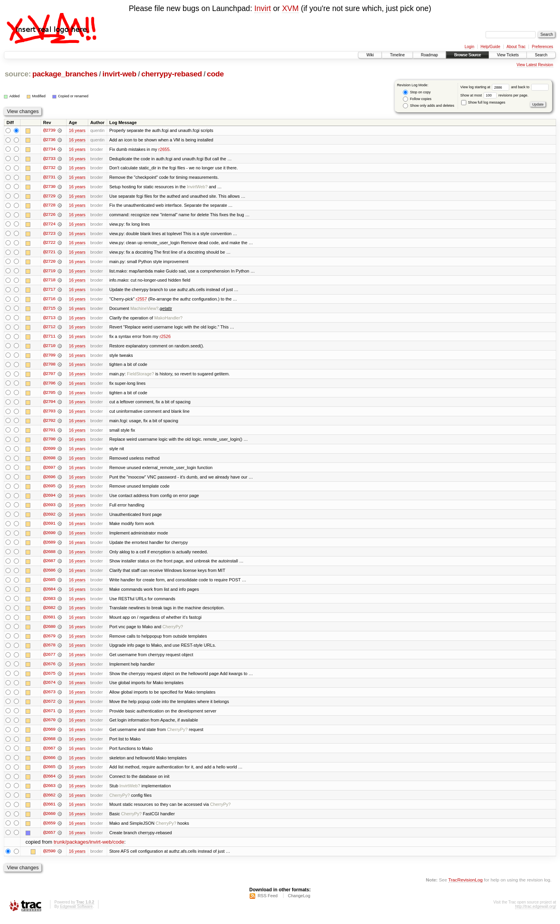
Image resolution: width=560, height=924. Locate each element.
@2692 (49, 518)
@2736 (49, 140)
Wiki (370, 55)
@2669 (49, 735)
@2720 (49, 263)
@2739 (49, 130)
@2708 (49, 367)
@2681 (49, 622)
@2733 (49, 159)
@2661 (49, 811)
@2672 (49, 707)
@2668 (49, 745)
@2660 (49, 820)
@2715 (49, 310)
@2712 (49, 329)
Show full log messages (483, 102)
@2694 (49, 499)
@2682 (49, 612)
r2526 (165, 338)
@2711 (49, 338)
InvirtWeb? (197, 187)
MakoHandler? (169, 319)
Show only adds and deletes (428, 106)
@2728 (49, 206)
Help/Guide (490, 47)
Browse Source (467, 55)
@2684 (49, 594)
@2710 (49, 348)
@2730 (49, 187)
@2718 (49, 282)
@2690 (49, 537)
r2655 (164, 149)
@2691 (49, 527)
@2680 (49, 631)
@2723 (49, 234)
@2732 (49, 168)
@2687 (49, 565)
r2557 (141, 301)
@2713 (49, 319)
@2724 (49, 225)
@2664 (49, 783)
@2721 (49, 253)
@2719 (49, 272)
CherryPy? (173, 631)
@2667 (49, 754)
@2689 (49, 546)
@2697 (49, 471)
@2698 (49, 461)
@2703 (49, 414)
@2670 (49, 726)
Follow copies (417, 99)
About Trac (516, 47)
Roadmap (429, 55)
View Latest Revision (535, 65)
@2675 (49, 679)
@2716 (49, 301)
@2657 (49, 839)
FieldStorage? (140, 376)
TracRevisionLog (465, 887)
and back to (530, 87)
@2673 (49, 698)
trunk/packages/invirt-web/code (89, 849)
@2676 (49, 669)
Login (469, 47)
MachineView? (145, 310)
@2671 (49, 716)
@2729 (49, 197)
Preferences (543, 47)
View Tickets (508, 55)
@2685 (49, 584)
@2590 (49, 858)
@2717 (49, 291)
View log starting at (486, 87)
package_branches (65, 74)
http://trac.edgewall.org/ (536, 914)
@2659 (49, 830)
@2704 (49, 404)
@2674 (49, 688)
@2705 (49, 395)
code (215, 74)
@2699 (49, 452)
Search (541, 55)
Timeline (397, 55)
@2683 (49, 603)
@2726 (49, 215)
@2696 (49, 480)
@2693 (49, 508)
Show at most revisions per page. (494, 95)
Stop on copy (417, 92)
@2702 (49, 423)
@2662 (49, 802)
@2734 (49, 149)
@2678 (49, 650)
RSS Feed (268, 903)
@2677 (49, 660)
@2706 (49, 386)
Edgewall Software (76, 914)
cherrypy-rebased (172, 74)
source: (18, 74)
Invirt (263, 8)
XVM (290, 8)
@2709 (49, 357)
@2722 (49, 244)
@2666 (49, 764)
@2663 (49, 792)
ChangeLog (299, 903)
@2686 (49, 575)
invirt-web (119, 74)
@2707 (49, 376)
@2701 (49, 433)
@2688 (49, 556)
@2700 (49, 442)
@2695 (49, 490)
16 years (77, 130)
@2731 (49, 178)
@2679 (49, 641)
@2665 (49, 773)
